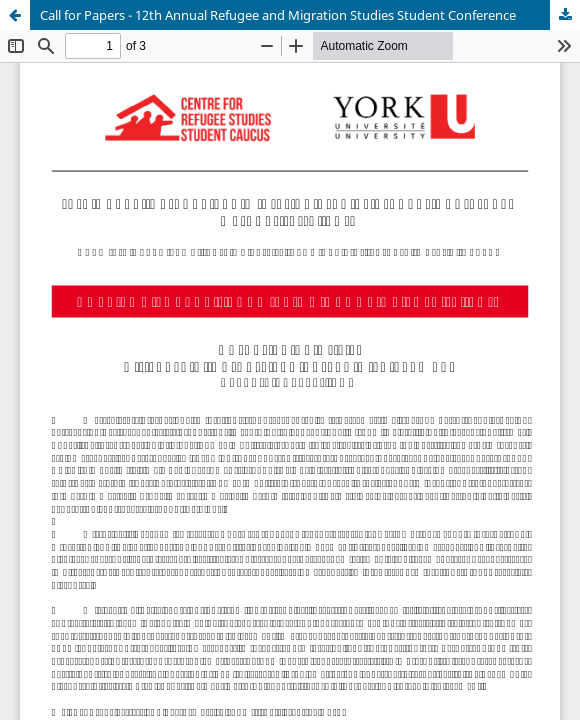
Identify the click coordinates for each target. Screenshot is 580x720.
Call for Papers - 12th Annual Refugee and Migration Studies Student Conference (278, 15)
